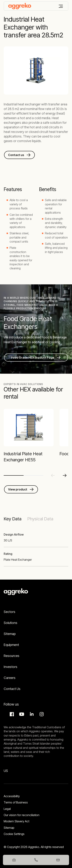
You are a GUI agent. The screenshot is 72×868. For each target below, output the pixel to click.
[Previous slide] (53, 475)
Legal (7, 809)
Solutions (10, 623)
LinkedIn (31, 714)
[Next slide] (65, 475)
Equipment (11, 645)
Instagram (41, 714)
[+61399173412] (36, 860)
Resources (12, 656)
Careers (10, 678)
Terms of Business (16, 802)
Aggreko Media (21, 714)
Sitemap (10, 634)
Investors (10, 667)
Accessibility (12, 796)
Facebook (11, 714)
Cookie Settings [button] (14, 834)
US (6, 771)
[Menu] (61, 6)
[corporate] (20, 6)
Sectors (9, 612)
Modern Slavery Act (16, 821)
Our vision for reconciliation (22, 815)
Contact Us (12, 689)
